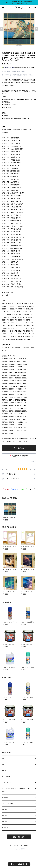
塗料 (3, 759)
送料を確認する (21, 72)
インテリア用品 (6, 783)
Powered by (19, 849)
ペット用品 (5, 797)
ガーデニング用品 (7, 803)
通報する (34, 462)
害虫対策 (4, 821)
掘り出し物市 (6, 827)
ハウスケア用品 (6, 777)
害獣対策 (4, 815)
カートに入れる (19, 448)
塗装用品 (4, 765)
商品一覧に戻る (19, 837)
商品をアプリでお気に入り (19, 456)
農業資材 (4, 809)
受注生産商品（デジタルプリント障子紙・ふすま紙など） (17, 790)
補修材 (4, 771)
